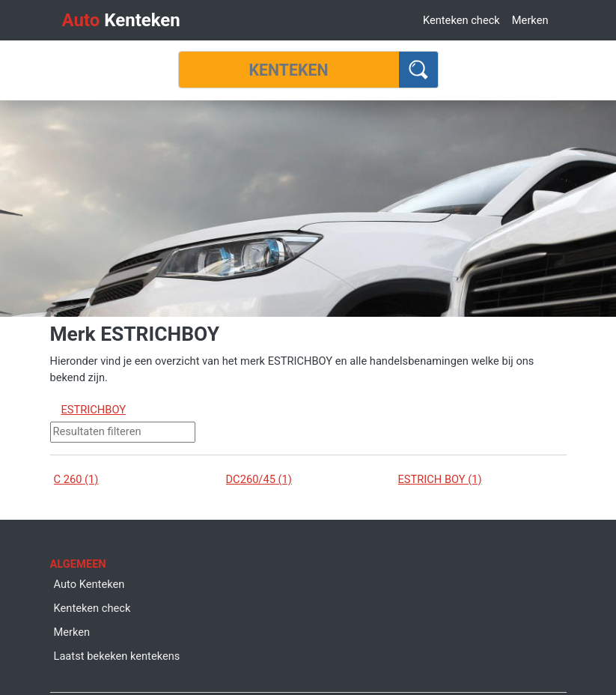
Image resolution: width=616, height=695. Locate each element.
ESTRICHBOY (94, 410)
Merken (530, 20)
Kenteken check (461, 20)
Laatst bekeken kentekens (117, 656)
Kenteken (121, 20)
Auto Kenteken (89, 584)
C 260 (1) (76, 479)
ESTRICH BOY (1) (440, 479)
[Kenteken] (289, 70)
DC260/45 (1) (259, 479)
